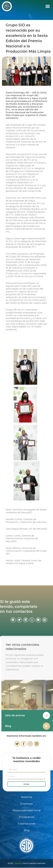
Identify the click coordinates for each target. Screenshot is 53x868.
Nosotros (26, 797)
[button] (48, 6)
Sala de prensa (19, 715)
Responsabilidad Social (27, 810)
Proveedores (26, 817)
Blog (13, 726)
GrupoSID (18, 863)
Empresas (26, 804)
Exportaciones (27, 824)
